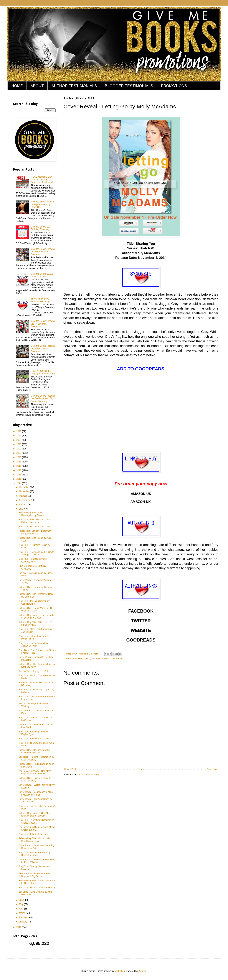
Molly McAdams (103, 658)
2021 (19, 453)
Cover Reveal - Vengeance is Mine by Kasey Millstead (36, 793)
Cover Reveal (78, 658)
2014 (19, 483)
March (23, 913)
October (23, 496)
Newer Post (70, 769)
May (22, 904)
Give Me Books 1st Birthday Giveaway (40, 228)
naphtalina (120, 971)
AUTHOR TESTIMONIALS (74, 86)
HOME (17, 86)
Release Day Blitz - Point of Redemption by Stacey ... (32, 514)
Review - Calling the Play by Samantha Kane (43, 372)
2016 (19, 475)
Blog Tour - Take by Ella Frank (33, 834)
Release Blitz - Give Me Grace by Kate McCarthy (35, 779)
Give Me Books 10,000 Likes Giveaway (42, 275)
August (23, 505)
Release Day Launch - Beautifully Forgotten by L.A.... (35, 532)
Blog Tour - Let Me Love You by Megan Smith (34, 637)
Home (141, 769)
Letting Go (90, 658)
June (22, 900)
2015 (19, 479)
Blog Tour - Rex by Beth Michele (34, 739)
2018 (19, 466)
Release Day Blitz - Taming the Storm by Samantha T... (37, 882)
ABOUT (37, 86)
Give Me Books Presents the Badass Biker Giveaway (43, 349)
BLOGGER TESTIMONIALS (129, 86)
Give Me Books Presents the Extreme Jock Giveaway (43, 252)
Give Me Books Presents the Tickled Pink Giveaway (43, 324)
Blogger (142, 971)
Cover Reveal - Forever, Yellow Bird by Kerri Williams (36, 861)
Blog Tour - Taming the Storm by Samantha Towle (34, 854)
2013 (19, 927)
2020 (19, 457)
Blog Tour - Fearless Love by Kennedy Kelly (33, 560)
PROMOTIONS (174, 86)
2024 (19, 440)
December (25, 487)
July (21, 509)
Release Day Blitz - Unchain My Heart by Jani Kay (34, 840)
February (24, 917)
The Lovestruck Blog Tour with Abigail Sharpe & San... (37, 828)
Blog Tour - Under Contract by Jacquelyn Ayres (33, 644)
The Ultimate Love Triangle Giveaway (40, 300)
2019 (19, 462)
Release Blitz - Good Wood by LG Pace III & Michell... (35, 609)
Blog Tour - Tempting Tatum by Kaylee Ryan (33, 733)
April (22, 909)
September (25, 500)
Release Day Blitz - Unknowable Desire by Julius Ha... (34, 751)
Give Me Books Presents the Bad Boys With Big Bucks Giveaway (43, 399)
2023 (19, 444)
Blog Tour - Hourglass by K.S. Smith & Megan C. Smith (36, 553)
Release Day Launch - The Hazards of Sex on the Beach (36, 616)
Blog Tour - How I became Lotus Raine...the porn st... (34, 521)
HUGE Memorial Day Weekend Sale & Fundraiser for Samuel (42, 180)
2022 (19, 449)
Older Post (212, 769)
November (25, 491)
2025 (19, 436)
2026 (19, 431)
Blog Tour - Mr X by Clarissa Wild (35, 527)
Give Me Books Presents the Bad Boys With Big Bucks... (35, 875)
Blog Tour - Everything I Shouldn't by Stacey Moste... (37, 821)
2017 (19, 470)
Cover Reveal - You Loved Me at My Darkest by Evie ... (36, 847)
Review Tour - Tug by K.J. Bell (33, 671)
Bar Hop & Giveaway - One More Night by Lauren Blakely (35, 772)
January (23, 922)
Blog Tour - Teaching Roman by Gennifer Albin (34, 602)
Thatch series (117, 658)
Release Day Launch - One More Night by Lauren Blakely (35, 814)
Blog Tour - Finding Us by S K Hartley (37, 888)
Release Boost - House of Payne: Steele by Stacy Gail (42, 204)
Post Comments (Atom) (89, 775)
